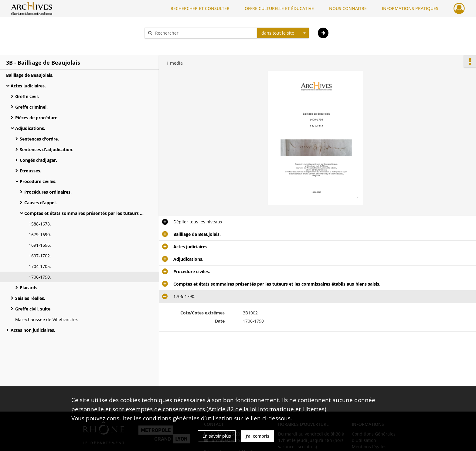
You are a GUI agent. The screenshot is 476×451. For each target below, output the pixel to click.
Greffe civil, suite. (33, 309)
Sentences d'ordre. (39, 139)
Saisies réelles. (30, 298)
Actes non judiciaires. (33, 330)
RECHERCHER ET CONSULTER (200, 8)
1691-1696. (40, 245)
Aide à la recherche (168, 44)
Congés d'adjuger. (38, 160)
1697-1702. (40, 256)
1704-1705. (40, 266)
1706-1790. (40, 277)
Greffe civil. (27, 96)
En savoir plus (217, 436)
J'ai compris (258, 436)
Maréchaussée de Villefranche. (47, 319)
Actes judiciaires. (28, 86)
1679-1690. (40, 234)
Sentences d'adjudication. (47, 149)
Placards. (29, 288)
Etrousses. (31, 171)
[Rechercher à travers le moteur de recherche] (204, 33)
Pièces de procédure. (37, 118)
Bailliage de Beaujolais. (30, 75)
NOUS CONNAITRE (348, 8)
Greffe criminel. (31, 107)
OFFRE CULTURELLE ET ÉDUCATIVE (279, 8)
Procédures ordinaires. (48, 192)
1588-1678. (40, 224)
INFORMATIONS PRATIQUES (410, 8)
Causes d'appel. (41, 203)
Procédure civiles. (38, 181)
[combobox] (283, 33)
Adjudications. (30, 128)
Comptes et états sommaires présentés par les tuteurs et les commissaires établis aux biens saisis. (85, 213)
